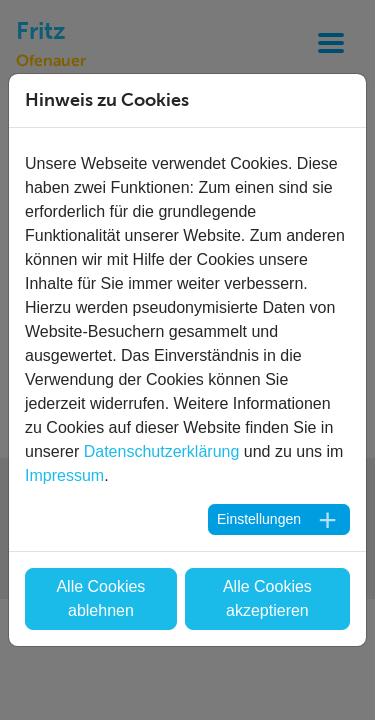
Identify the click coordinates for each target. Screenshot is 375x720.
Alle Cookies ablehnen (100, 598)
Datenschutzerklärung (162, 451)
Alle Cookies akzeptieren (267, 598)
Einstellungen (259, 519)
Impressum (64, 475)
